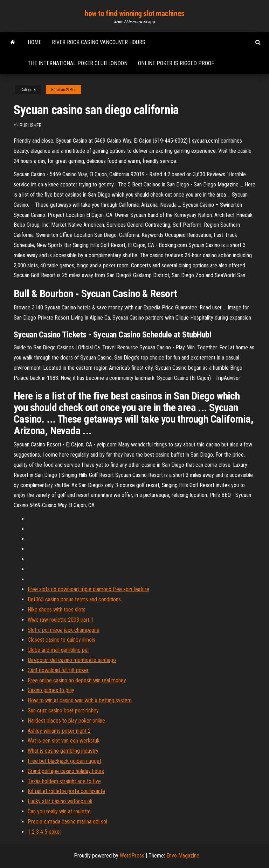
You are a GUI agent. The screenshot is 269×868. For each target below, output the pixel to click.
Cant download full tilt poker (58, 670)
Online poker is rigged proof (176, 63)
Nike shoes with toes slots (57, 610)
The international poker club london (78, 63)
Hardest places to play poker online (66, 721)
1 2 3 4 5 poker (44, 832)
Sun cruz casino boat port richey (63, 710)
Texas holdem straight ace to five (64, 781)
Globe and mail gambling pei (58, 650)
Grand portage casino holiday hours (66, 771)
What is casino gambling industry (63, 751)
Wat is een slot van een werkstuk (64, 741)
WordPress (132, 856)
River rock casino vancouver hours (99, 42)
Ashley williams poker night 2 (59, 731)
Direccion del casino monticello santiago (72, 660)
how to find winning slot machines (134, 13)
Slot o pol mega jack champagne (64, 630)
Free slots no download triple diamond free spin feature (88, 589)
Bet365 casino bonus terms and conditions (74, 599)
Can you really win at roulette (59, 811)
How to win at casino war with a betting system (80, 700)
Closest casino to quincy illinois (61, 640)
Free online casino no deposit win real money (77, 680)
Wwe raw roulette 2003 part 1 (61, 620)
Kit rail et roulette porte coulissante (66, 791)
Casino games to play (51, 690)
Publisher (31, 125)
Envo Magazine (183, 856)
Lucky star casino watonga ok (60, 801)
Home (35, 42)
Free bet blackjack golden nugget (64, 761)
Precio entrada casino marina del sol (67, 822)
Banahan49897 (63, 90)
